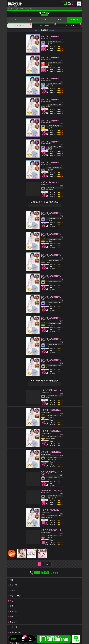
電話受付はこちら (57, 639)
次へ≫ (48, 564)
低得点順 (52, 30)
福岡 (22, 9)
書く (31, 640)
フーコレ (10, 9)
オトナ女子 (29, 9)
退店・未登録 (48, 25)
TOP (14, 20)
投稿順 (37, 30)
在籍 (29, 20)
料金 (44, 20)
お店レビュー (73, 25)
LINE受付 (76, 641)
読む (23, 640)
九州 (17, 9)
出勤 (60, 20)
